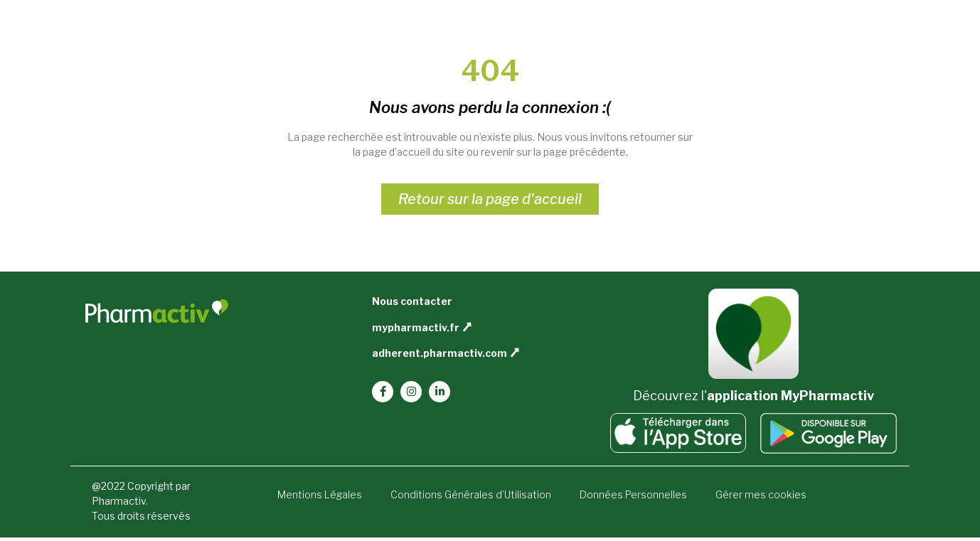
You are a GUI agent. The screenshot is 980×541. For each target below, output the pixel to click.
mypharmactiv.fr (416, 327)
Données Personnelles (633, 494)
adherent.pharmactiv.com (440, 353)
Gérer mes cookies (761, 494)
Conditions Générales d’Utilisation (471, 494)
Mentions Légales (320, 494)
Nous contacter (412, 301)
